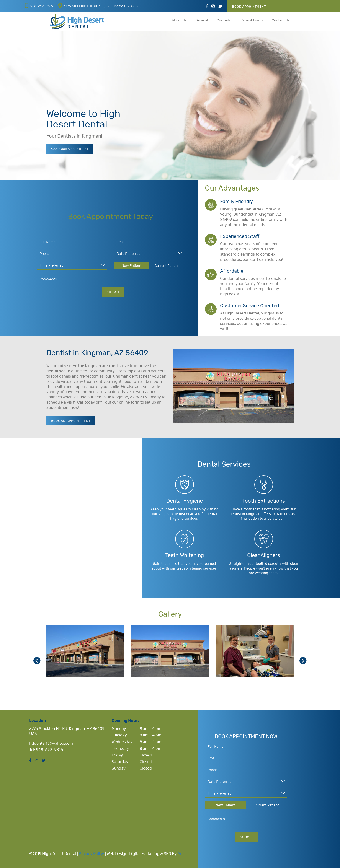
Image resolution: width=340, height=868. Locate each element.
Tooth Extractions (264, 501)
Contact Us (281, 20)
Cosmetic (224, 20)
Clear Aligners (264, 555)
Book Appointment (249, 7)
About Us (179, 20)
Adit (181, 854)
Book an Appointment (71, 421)
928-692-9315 (39, 6)
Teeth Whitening (185, 555)
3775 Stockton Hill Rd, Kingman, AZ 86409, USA (98, 6)
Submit (113, 292)
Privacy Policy (91, 854)
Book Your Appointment (69, 149)
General (202, 20)
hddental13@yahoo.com (51, 744)
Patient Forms (252, 20)
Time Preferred (52, 265)
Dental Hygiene (185, 501)
